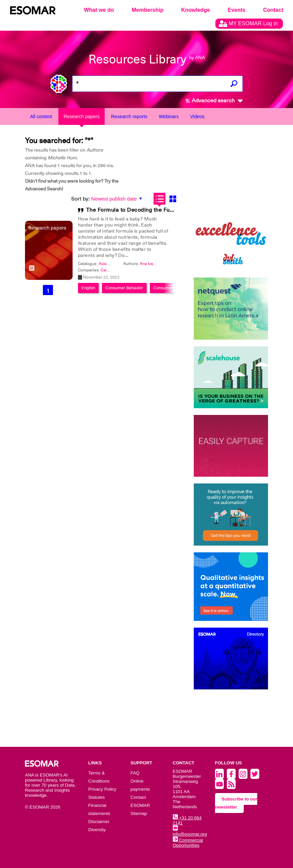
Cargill (106, 270)
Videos (197, 116)
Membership (148, 10)
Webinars (169, 116)
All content (41, 116)
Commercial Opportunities (188, 843)
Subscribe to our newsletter (236, 803)
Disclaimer (99, 822)
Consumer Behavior (124, 288)
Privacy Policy (102, 789)
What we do (99, 10)
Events (237, 10)
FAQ (135, 773)
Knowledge (196, 10)
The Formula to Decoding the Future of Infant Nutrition (157, 210)
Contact (273, 10)
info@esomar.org (190, 832)
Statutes (97, 797)
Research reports (129, 116)
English (88, 288)
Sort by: (81, 199)
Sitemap (139, 813)
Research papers (82, 116)
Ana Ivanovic (151, 264)
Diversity (97, 830)
